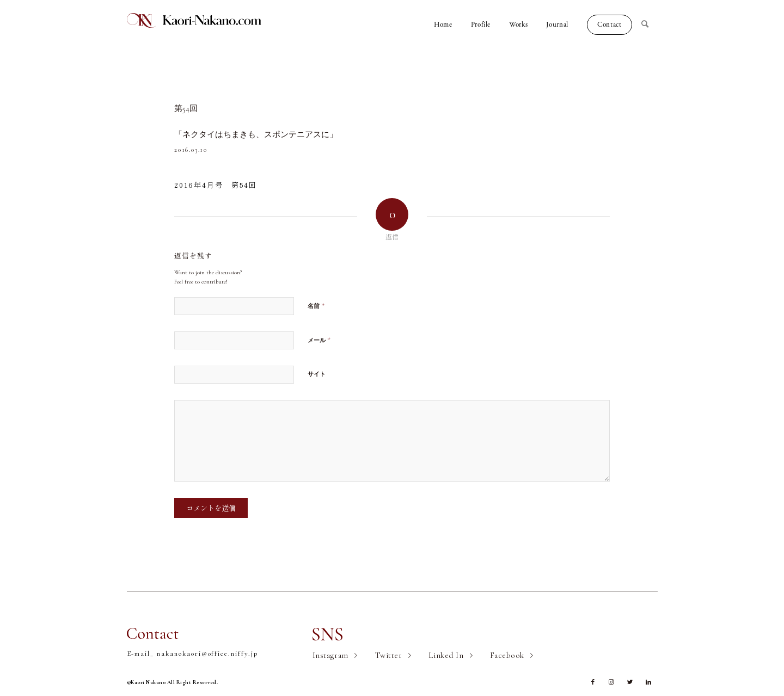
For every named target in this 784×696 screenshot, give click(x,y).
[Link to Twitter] (630, 682)
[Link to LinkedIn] (648, 682)
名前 (316, 306)
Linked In (446, 655)
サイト (317, 374)
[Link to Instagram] (611, 682)
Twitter (388, 655)
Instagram (330, 655)
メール (319, 340)
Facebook (507, 655)
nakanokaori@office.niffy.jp (207, 654)
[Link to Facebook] (593, 682)
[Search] (650, 24)
